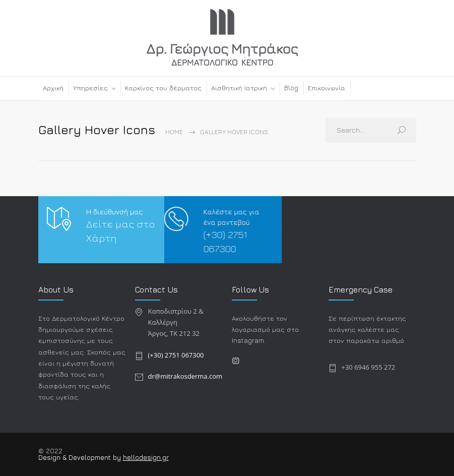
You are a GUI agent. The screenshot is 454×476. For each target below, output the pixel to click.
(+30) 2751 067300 (176, 355)
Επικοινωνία (327, 88)
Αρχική (53, 88)
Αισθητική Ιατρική (239, 88)
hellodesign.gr (146, 457)
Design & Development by (81, 457)
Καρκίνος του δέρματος (163, 88)
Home (174, 132)
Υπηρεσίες (90, 88)
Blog (291, 88)
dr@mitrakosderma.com (185, 376)
